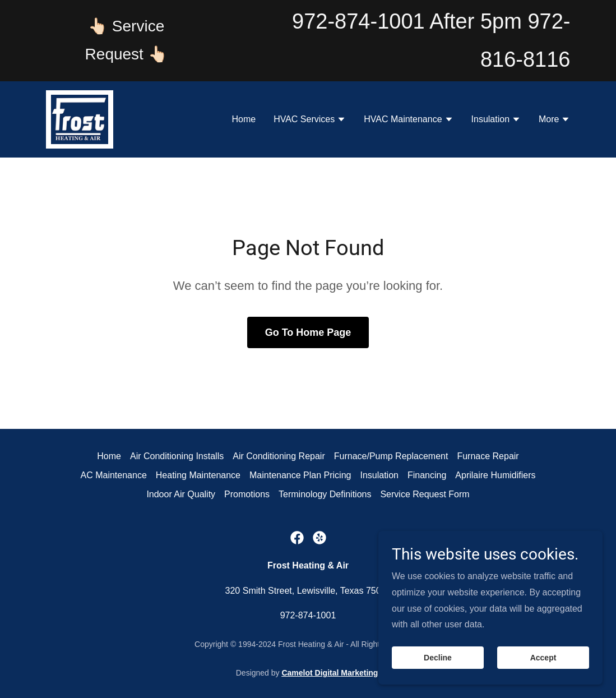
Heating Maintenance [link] (198, 475)
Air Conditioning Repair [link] (279, 456)
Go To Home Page (308, 332)
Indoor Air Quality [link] (181, 494)
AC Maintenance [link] (114, 475)
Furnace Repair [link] (488, 456)
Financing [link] (427, 475)
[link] (80, 119)
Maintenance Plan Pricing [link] (300, 475)
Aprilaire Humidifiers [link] (495, 475)
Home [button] (109, 456)
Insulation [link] (379, 475)
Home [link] (244, 119)
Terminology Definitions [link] (325, 494)
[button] (310, 121)
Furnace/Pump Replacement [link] (391, 456)
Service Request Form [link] (425, 494)
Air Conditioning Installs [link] (177, 456)
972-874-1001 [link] (358, 21)
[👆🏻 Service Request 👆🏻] (126, 41)
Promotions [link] (247, 494)
